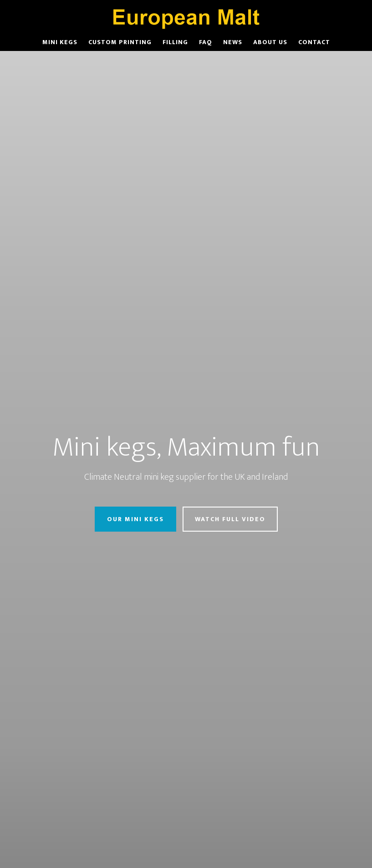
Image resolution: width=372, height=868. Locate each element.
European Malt (186, 17)
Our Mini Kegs (135, 519)
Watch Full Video (230, 519)
